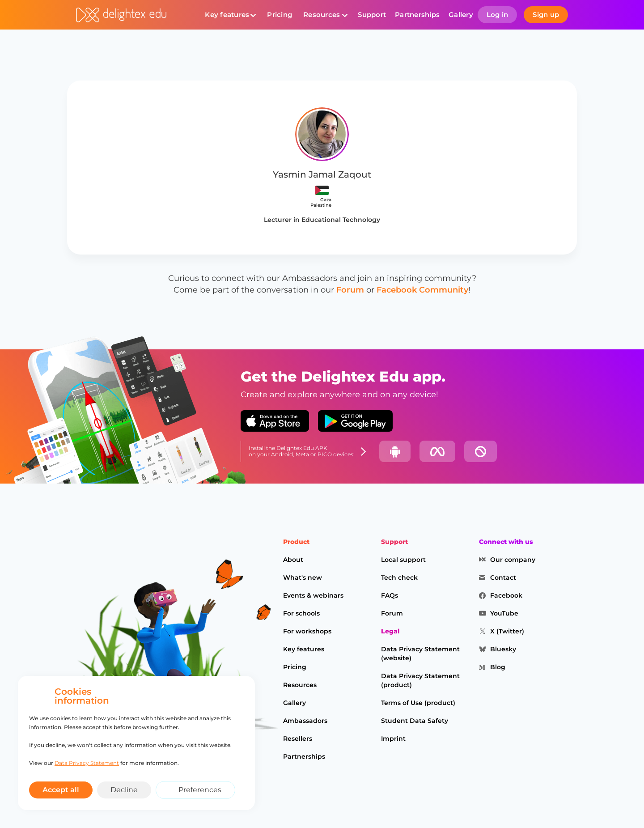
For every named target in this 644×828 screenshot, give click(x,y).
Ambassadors (305, 721)
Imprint (393, 739)
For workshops (307, 631)
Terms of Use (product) (418, 703)
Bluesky (503, 649)
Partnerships (417, 15)
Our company (513, 560)
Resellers (298, 739)
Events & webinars (313, 595)
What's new (303, 577)
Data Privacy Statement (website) (420, 654)
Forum (350, 290)
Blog (498, 667)
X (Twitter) (507, 631)
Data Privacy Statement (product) (420, 680)
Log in (498, 15)
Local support (403, 560)
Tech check (399, 577)
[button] (230, 15)
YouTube (504, 613)
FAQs (390, 595)
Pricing (280, 15)
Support (372, 15)
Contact (503, 577)
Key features (227, 15)
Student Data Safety (415, 721)
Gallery (461, 15)
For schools (301, 613)
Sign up (546, 15)
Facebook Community (422, 290)
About (293, 560)
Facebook (506, 595)
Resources (322, 15)
